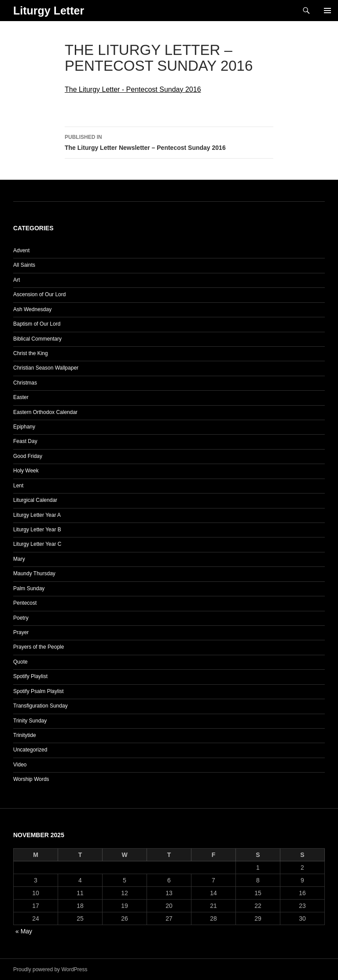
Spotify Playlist (30, 676)
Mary (19, 559)
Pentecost (25, 603)
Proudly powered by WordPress (50, 969)
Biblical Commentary (37, 339)
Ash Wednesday (32, 309)
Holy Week (26, 471)
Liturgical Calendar (35, 500)
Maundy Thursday (34, 573)
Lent (18, 486)
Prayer (21, 632)
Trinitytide (25, 735)
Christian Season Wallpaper (46, 368)
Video (20, 765)
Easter (21, 397)
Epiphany (24, 427)
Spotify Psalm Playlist (39, 691)
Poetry (21, 618)
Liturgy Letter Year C (37, 544)
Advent (21, 250)
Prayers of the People (39, 647)
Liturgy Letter (49, 11)
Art (17, 280)
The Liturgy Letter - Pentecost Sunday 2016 (133, 89)
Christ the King (31, 353)
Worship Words (31, 779)
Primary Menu (327, 11)
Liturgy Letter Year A (37, 515)
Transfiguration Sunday (40, 706)
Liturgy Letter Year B (37, 530)
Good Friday (28, 456)
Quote (20, 662)
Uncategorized (30, 750)
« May (24, 931)
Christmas (25, 383)
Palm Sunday (29, 588)
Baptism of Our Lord (37, 324)
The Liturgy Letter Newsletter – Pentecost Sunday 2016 (169, 142)
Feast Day (25, 441)
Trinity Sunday (30, 721)
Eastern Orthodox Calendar (45, 412)
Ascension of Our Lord (39, 294)
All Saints (24, 265)
